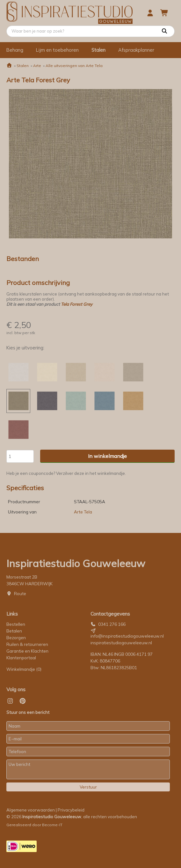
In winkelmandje (107, 456)
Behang (15, 50)
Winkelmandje (24, 669)
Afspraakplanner (136, 50)
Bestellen (16, 624)
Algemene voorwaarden (31, 810)
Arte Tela (83, 512)
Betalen (14, 631)
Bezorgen (16, 638)
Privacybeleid (71, 810)
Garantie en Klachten (28, 651)
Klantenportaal (21, 658)
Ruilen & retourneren (27, 644)
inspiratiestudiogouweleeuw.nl (121, 643)
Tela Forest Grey (77, 304)
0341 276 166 (112, 624)
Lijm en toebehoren (57, 50)
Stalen (98, 50)
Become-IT (52, 825)
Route (20, 594)
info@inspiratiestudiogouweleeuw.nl (127, 636)
